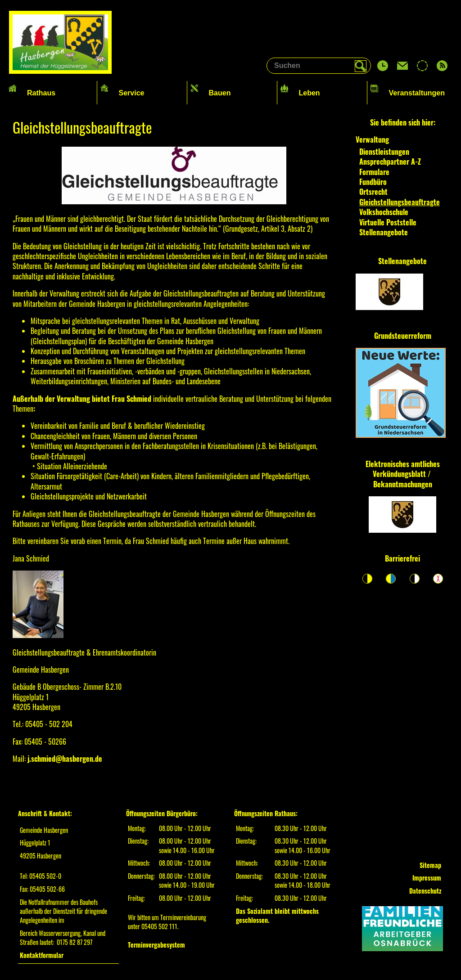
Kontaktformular (42, 955)
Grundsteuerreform (403, 336)
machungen (415, 484)
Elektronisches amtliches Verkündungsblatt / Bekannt (403, 474)
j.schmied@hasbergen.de (65, 759)
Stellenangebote (402, 261)
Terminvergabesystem (156, 945)
